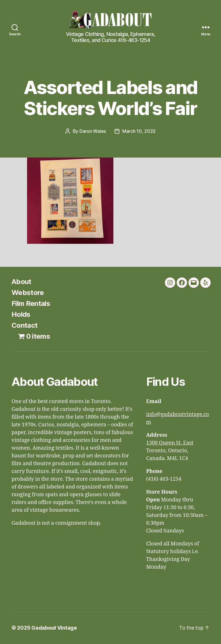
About (21, 282)
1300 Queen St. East (170, 443)
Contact (24, 325)
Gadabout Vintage (54, 628)
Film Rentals (31, 303)
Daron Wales (93, 131)
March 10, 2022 (139, 131)
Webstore (28, 293)
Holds (21, 314)
